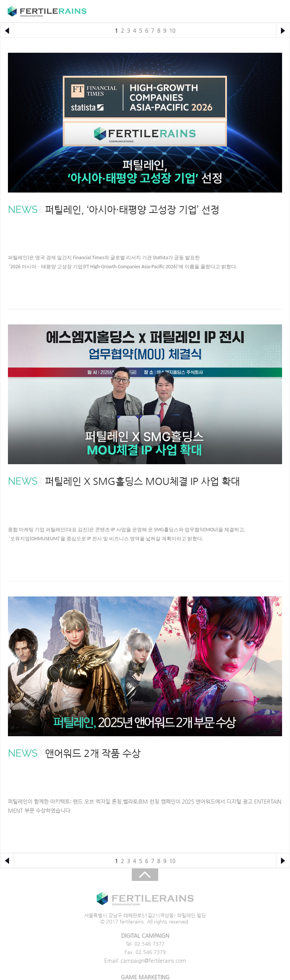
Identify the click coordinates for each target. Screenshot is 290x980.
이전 (7, 31)
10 (172, 31)
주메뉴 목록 (276, 11)
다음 (283, 31)
